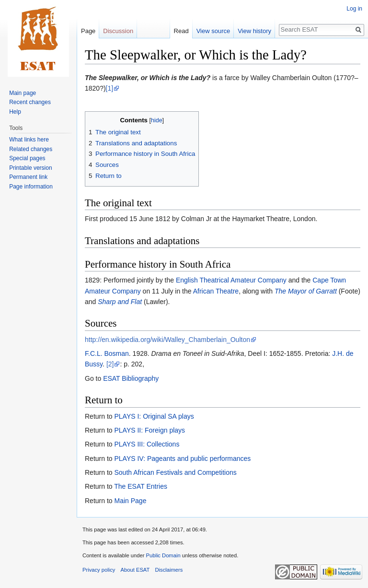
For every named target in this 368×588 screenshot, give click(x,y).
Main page (23, 93)
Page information (31, 187)
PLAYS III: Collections (147, 444)
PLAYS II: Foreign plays (149, 430)
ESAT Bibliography (131, 378)
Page (88, 31)
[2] (110, 364)
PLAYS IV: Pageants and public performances (182, 459)
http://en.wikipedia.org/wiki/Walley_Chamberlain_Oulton (167, 340)
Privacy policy (99, 570)
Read (181, 31)
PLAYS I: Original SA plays (154, 416)
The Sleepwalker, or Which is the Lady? (148, 78)
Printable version (30, 168)
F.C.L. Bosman (107, 353)
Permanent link (28, 177)
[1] (110, 88)
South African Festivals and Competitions (175, 472)
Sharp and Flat (120, 302)
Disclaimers (169, 570)
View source (213, 31)
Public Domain (163, 555)
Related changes (31, 149)
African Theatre (216, 291)
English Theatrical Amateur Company (231, 280)
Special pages (27, 158)
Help (15, 112)
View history (254, 31)
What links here (29, 140)
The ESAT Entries (141, 486)
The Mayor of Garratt (306, 291)
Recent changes (30, 102)
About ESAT (135, 570)
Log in (354, 9)
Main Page (130, 501)
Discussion (118, 31)
